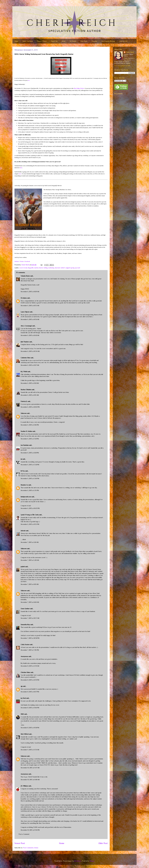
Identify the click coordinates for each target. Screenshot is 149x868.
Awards (94, 41)
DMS (22, 714)
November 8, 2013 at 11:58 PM (30, 728)
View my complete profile (122, 66)
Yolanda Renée (25, 276)
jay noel (78, 268)
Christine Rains (25, 672)
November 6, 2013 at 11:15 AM (30, 395)
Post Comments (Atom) (31, 848)
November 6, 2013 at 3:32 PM (30, 465)
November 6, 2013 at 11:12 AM (30, 383)
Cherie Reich (130, 52)
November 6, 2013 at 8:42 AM (30, 335)
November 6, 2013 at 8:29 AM (30, 292)
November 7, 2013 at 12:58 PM (30, 638)
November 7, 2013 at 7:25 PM (30, 650)
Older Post (103, 843)
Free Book (84, 41)
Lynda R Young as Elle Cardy (30, 515)
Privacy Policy (42, 41)
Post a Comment (24, 834)
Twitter (22, 261)
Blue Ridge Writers (79, 88)
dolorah (23, 531)
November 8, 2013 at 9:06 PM (30, 708)
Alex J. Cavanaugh (26, 326)
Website (17, 261)
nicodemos (78, 861)
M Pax (23, 471)
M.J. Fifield (24, 372)
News (64, 41)
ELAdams (24, 298)
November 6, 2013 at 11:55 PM (30, 524)
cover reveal (23, 268)
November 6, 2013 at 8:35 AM (30, 306)
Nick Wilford (25, 734)
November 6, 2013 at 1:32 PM (30, 439)
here (29, 80)
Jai (21, 459)
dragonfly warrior (33, 268)
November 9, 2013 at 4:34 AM (30, 750)
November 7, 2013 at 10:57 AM (30, 618)
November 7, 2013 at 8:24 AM (30, 602)
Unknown (24, 413)
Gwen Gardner (25, 609)
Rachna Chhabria (26, 390)
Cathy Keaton (25, 645)
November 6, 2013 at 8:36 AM (30, 319)
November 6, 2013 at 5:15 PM (30, 490)
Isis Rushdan (25, 445)
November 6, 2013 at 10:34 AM (30, 351)
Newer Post (20, 843)
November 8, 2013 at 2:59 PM (30, 680)
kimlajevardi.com (26, 497)
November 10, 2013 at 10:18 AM (30, 780)
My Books (73, 41)
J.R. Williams (24, 786)
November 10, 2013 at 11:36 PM (30, 830)
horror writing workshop (47, 268)
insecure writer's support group (65, 268)
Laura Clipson (25, 312)
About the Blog (28, 41)
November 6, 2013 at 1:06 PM (30, 425)
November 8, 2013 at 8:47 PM (30, 692)
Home (16, 41)
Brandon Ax (24, 485)
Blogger (92, 861)
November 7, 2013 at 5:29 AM (30, 560)
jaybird (23, 567)
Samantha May (25, 625)
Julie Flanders (25, 342)
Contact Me (123, 41)
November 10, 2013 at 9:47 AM (30, 768)
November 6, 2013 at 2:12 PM (30, 453)
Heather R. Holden (26, 431)
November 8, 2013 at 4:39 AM (30, 666)
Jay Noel (23, 698)
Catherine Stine (25, 358)
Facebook (27, 261)
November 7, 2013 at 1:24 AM (30, 542)
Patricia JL (24, 401)
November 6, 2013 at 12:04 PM (30, 407)
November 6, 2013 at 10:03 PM (30, 508)
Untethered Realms (108, 41)
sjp (22, 686)
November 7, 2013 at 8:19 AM (30, 584)
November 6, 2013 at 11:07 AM (30, 365)
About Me (54, 41)
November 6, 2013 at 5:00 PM (30, 479)
